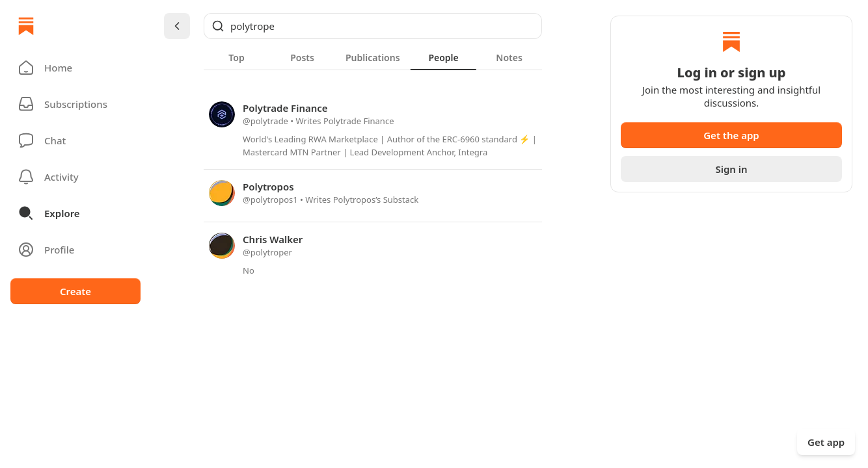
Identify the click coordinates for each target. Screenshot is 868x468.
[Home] (26, 26)
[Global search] (373, 26)
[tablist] (373, 57)
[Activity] (75, 177)
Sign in (731, 169)
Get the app (731, 135)
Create (75, 291)
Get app (826, 442)
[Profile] (75, 250)
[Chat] (75, 140)
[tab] (237, 57)
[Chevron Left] (177, 26)
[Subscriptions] (75, 104)
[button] (75, 68)
